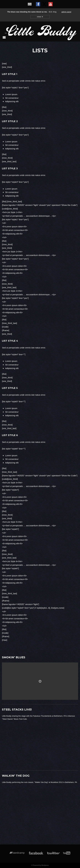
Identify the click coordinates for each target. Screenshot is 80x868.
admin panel (66, 12)
